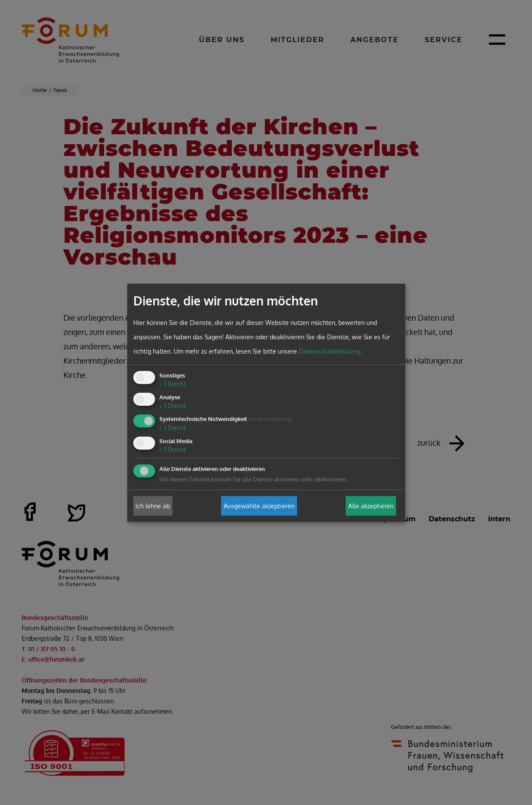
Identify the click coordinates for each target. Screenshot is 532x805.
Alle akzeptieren (371, 506)
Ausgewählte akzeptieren (259, 506)
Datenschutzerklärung (329, 351)
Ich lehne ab (153, 506)
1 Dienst (173, 384)
